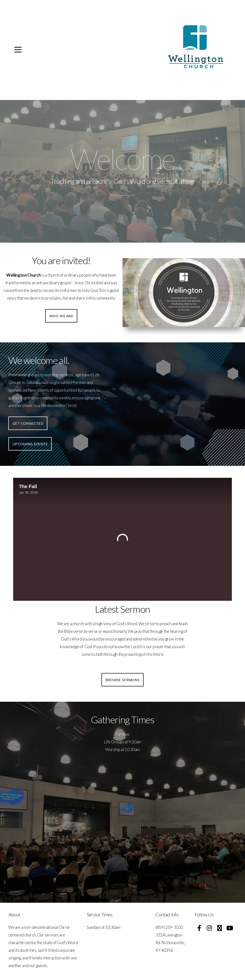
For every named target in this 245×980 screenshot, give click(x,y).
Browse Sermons (122, 680)
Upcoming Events (30, 444)
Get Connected (28, 423)
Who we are (61, 316)
